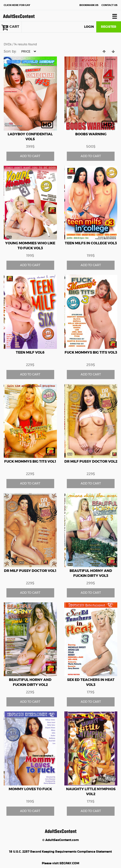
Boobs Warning (91, 134)
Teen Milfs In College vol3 (91, 243)
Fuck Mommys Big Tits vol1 (30, 462)
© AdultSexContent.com (60, 840)
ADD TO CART (30, 156)
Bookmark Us (89, 5)
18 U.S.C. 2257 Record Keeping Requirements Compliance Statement (60, 852)
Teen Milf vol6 (30, 353)
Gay (17, 5)
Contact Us (109, 5)
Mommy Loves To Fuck (30, 789)
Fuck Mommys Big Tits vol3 (91, 353)
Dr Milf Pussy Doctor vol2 (91, 462)
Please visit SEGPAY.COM (60, 863)
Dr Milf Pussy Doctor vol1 (30, 571)
